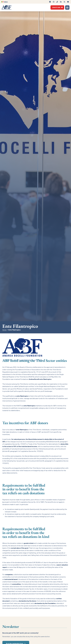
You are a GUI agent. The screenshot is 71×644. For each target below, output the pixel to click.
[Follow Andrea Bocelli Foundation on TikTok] (57, 2)
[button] (67, 8)
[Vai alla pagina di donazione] (57, 7)
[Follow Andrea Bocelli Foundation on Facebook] (50, 2)
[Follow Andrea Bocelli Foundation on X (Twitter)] (64, 2)
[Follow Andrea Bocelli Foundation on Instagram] (54, 2)
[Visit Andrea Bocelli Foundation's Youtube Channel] (68, 2)
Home (4, 330)
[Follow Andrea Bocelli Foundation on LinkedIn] (61, 2)
